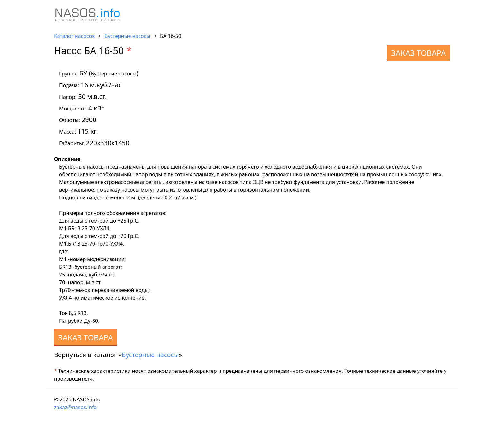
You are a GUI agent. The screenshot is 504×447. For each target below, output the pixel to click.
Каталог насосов (74, 36)
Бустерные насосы (128, 36)
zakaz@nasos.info (75, 407)
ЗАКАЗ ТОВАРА (419, 53)
